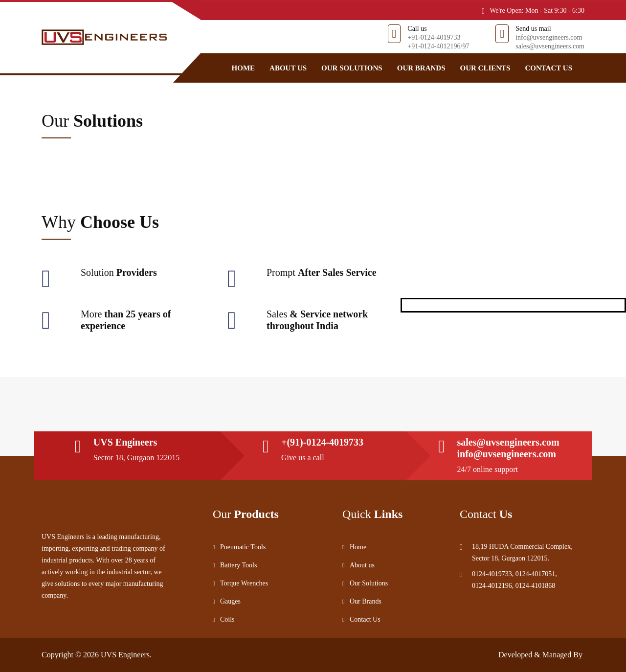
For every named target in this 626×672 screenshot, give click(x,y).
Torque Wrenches (244, 583)
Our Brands (421, 68)
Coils (227, 619)
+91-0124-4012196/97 (438, 46)
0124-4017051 (536, 574)
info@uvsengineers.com (549, 37)
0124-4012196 (492, 586)
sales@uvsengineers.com (550, 46)
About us (288, 68)
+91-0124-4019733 (434, 37)
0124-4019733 (492, 574)
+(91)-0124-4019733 (322, 442)
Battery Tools (238, 565)
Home (244, 68)
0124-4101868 (536, 586)
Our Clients (485, 68)
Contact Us (548, 68)
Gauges (230, 601)
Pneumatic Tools (243, 547)
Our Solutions (352, 68)
